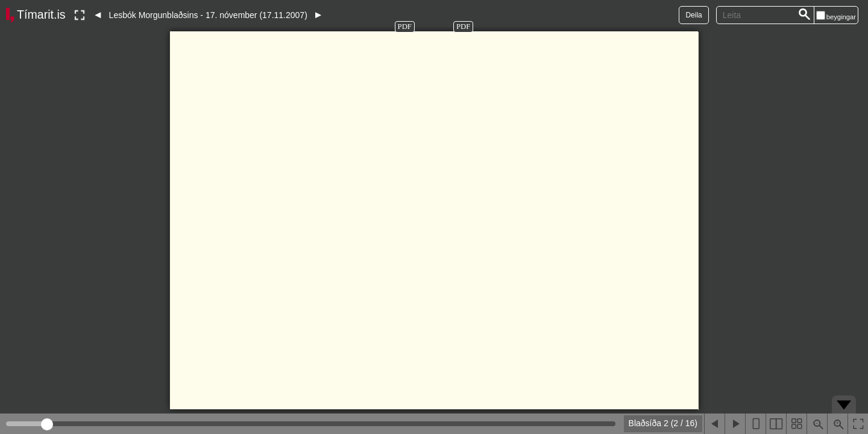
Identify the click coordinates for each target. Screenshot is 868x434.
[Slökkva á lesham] (80, 15)
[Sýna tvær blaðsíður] (776, 424)
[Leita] (805, 15)
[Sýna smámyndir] (796, 424)
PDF (405, 27)
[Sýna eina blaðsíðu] (755, 424)
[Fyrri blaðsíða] (714, 424)
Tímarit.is (41, 14)
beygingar (841, 17)
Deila (693, 15)
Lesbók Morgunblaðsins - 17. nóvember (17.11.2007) (208, 15)
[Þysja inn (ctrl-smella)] (837, 424)
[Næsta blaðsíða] (735, 424)
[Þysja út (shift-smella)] (817, 424)
